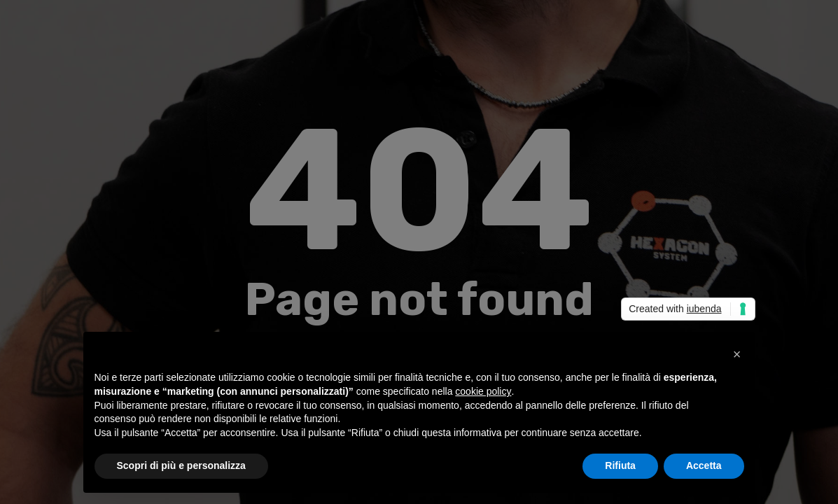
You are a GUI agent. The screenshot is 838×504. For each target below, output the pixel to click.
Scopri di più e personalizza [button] (181, 465)
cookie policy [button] (483, 391)
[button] (737, 354)
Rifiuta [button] (620, 465)
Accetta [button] (704, 465)
